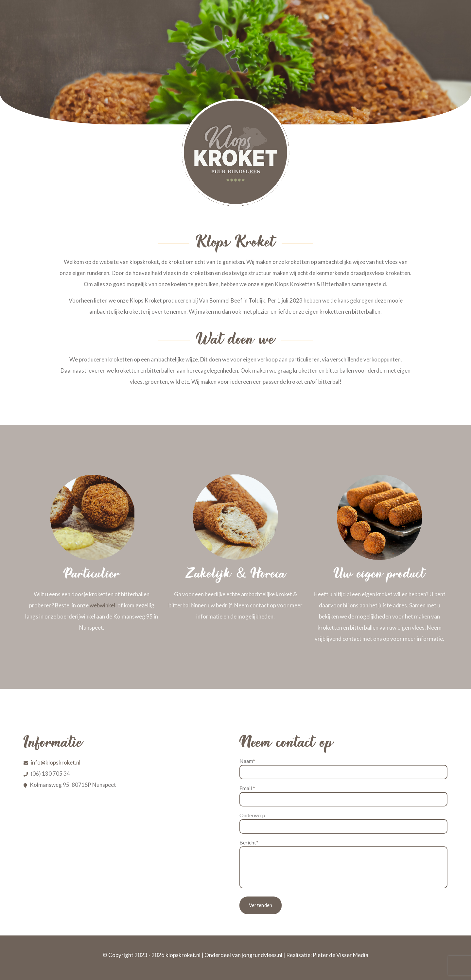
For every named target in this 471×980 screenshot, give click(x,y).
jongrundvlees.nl (262, 955)
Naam (343, 768)
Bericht (343, 864)
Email (343, 796)
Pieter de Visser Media (340, 955)
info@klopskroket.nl (56, 762)
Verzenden (261, 905)
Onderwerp (343, 823)
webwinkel (102, 605)
